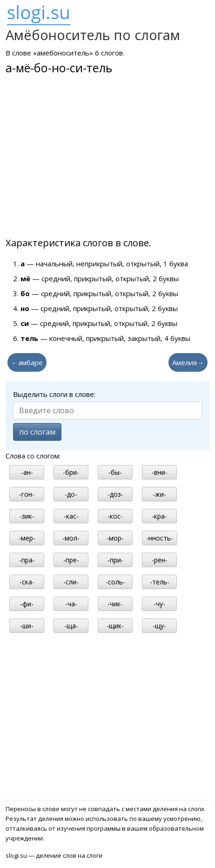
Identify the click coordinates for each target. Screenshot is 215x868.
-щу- (159, 626)
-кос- (115, 516)
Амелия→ (188, 362)
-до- (71, 494)
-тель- (160, 582)
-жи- (159, 494)
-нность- (160, 538)
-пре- (71, 560)
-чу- (159, 604)
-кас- (71, 516)
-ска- (27, 582)
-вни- (160, 472)
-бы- (115, 472)
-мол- (71, 538)
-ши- (27, 626)
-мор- (115, 538)
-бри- (71, 472)
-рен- (160, 560)
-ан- (27, 472)
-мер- (27, 538)
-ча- (71, 604)
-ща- (71, 626)
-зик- (27, 516)
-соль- (115, 582)
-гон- (27, 494)
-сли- (71, 582)
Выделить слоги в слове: (54, 394)
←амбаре (27, 362)
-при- (115, 560)
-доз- (115, 494)
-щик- (115, 626)
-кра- (159, 516)
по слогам (37, 432)
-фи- (27, 604)
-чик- (115, 604)
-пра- (27, 560)
